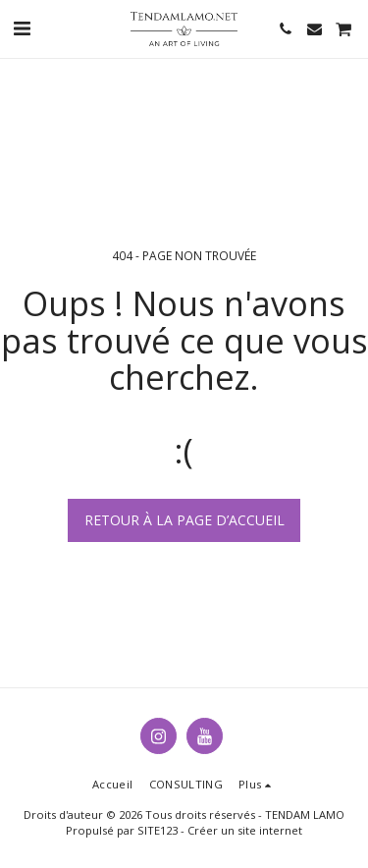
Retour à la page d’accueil (184, 520)
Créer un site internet (245, 830)
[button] (22, 28)
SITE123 (158, 830)
